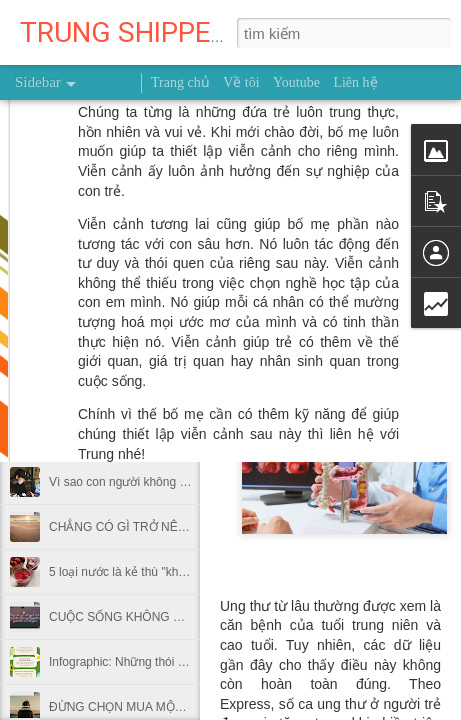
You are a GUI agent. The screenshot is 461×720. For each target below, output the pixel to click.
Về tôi (241, 82)
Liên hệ (355, 82)
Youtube (296, 82)
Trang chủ (180, 82)
